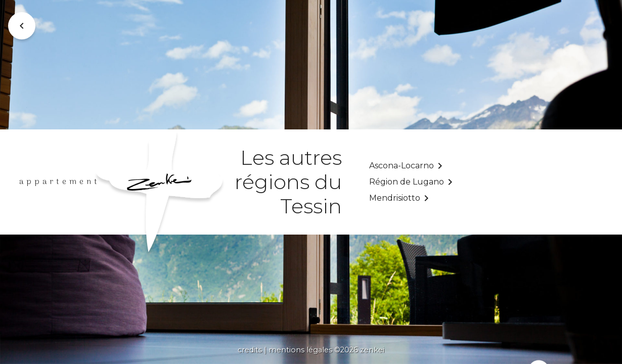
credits (250, 350)
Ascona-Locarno (402, 166)
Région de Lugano (407, 182)
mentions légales (300, 350)
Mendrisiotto (395, 198)
